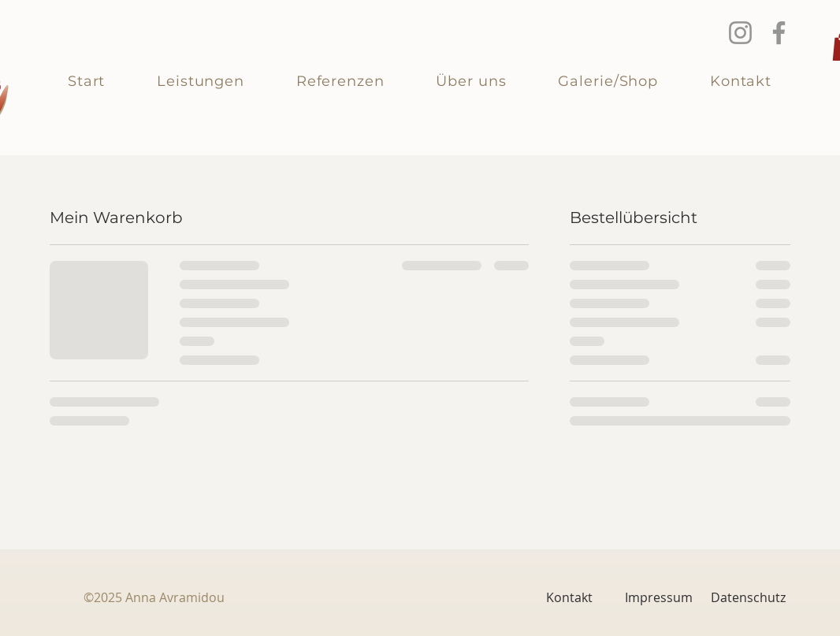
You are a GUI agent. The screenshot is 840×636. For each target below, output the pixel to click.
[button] (201, 81)
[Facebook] (779, 33)
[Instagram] (740, 33)
